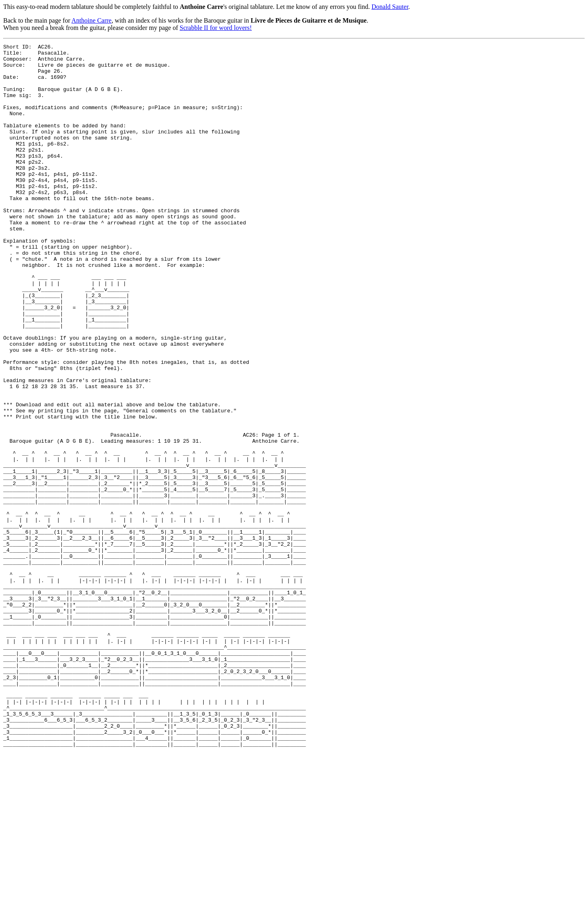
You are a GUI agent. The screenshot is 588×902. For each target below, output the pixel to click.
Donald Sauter (390, 7)
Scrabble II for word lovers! (216, 28)
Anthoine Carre (92, 20)
